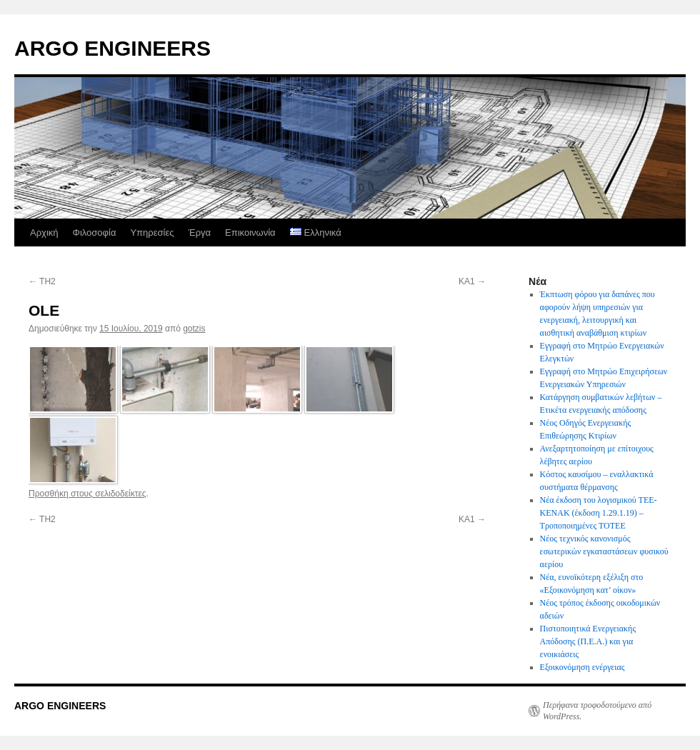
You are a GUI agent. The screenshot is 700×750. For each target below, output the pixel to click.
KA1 (472, 281)
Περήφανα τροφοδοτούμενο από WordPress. (597, 711)
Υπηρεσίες (152, 232)
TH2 (42, 281)
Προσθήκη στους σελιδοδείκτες (87, 494)
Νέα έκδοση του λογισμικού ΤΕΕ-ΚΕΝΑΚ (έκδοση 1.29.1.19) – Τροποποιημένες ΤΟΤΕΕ (599, 513)
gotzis (194, 329)
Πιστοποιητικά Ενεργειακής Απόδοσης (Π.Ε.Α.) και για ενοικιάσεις (588, 641)
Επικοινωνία (250, 232)
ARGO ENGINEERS (112, 48)
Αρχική (44, 232)
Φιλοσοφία (95, 232)
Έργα (199, 232)
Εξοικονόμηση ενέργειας (582, 667)
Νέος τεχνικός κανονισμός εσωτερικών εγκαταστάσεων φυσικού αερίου (604, 551)
